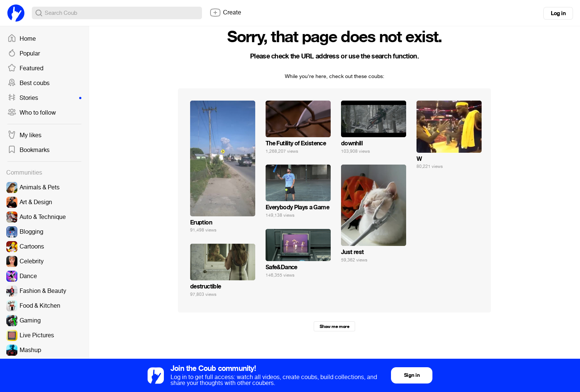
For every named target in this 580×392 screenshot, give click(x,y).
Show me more (334, 327)
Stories (44, 98)
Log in (558, 13)
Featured (25, 68)
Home (22, 39)
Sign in (412, 375)
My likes (24, 135)
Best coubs (28, 83)
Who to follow (32, 113)
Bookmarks (28, 150)
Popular (24, 54)
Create (225, 13)
